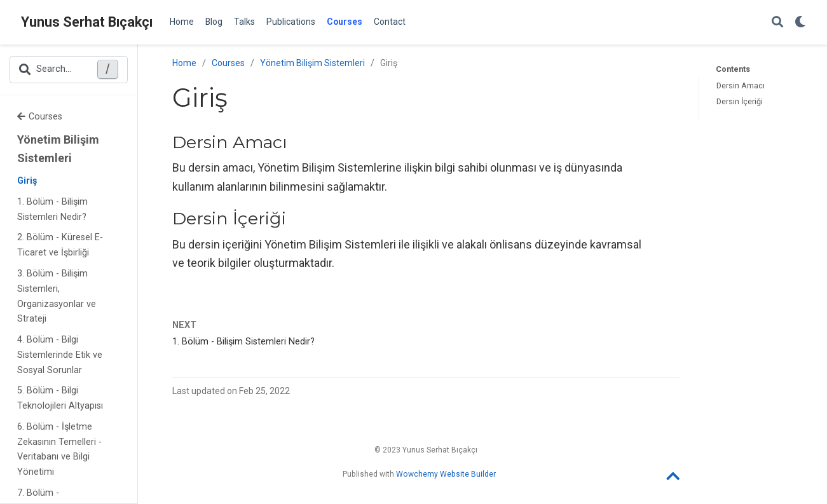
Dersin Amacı (741, 85)
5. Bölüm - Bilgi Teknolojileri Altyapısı (60, 398)
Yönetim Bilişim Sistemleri (58, 149)
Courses (40, 117)
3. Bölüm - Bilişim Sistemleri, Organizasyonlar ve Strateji (57, 296)
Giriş (27, 181)
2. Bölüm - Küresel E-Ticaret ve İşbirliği (60, 245)
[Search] (777, 23)
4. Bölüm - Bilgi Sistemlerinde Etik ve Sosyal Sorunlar (60, 355)
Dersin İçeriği (740, 101)
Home (184, 63)
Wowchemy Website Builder (446, 474)
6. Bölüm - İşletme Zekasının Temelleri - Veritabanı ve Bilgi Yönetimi (59, 449)
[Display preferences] (800, 23)
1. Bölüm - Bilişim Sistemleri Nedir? (52, 209)
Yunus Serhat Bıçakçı (87, 22)
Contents (733, 69)
